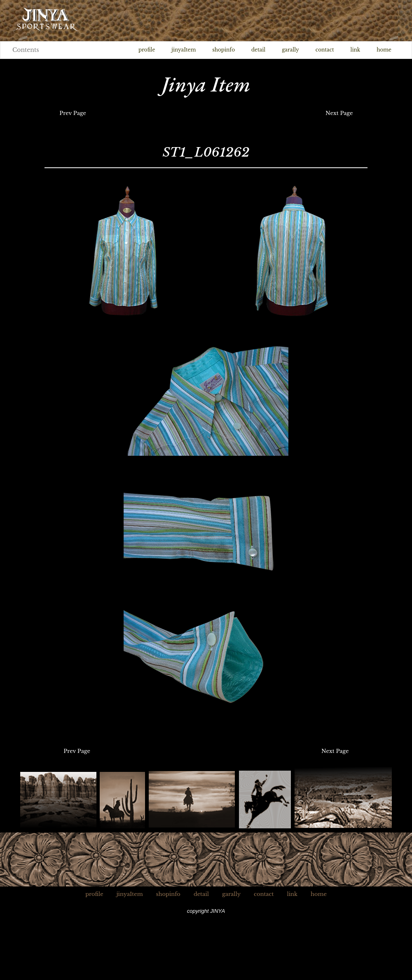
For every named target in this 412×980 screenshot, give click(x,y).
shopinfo (224, 50)
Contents (26, 50)
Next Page (339, 113)
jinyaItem (184, 50)
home (384, 50)
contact (325, 50)
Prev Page (73, 113)
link (355, 50)
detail (258, 50)
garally (290, 50)
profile (147, 50)
